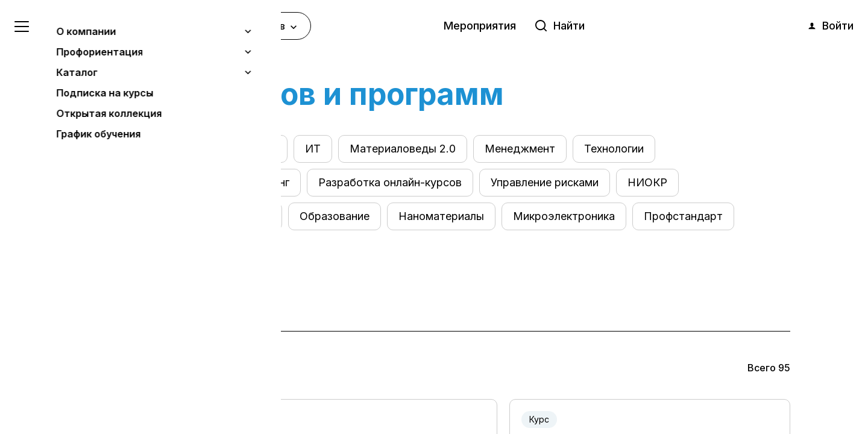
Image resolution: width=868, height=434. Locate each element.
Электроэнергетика (224, 149)
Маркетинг (261, 182)
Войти (830, 26)
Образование (335, 216)
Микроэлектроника (564, 216)
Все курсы (116, 149)
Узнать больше (98, 362)
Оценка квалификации (146, 182)
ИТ (313, 149)
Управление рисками (545, 182)
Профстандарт (683, 216)
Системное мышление (147, 250)
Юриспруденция (132, 216)
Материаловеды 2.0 (403, 149)
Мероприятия (480, 26)
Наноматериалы (441, 216)
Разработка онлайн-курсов (390, 182)
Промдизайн (237, 216)
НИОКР (647, 182)
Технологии (614, 149)
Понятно (123, 393)
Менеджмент (520, 149)
